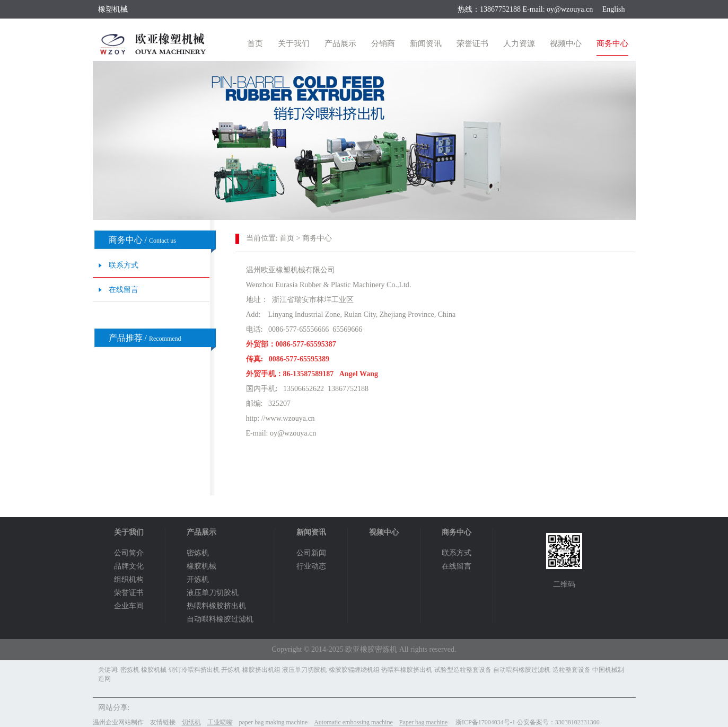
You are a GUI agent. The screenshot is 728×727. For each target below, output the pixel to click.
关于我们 (294, 43)
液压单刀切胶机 (213, 593)
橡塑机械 (113, 9)
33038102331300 (577, 722)
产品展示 (340, 43)
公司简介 (129, 553)
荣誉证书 (472, 43)
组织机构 (129, 579)
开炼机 (198, 579)
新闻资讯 (426, 43)
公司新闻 (311, 553)
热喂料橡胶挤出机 (216, 606)
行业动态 (311, 566)
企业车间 (129, 606)
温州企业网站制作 (118, 722)
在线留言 (124, 290)
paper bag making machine (274, 722)
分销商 (383, 43)
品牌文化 (129, 566)
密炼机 (198, 553)
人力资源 (519, 43)
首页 (255, 43)
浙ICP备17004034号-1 (485, 722)
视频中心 (566, 43)
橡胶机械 (201, 566)
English (614, 9)
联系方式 (124, 265)
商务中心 (612, 43)
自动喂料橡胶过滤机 (220, 619)
